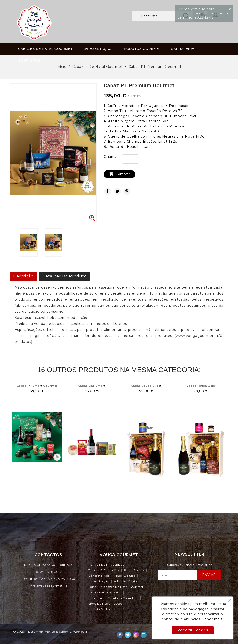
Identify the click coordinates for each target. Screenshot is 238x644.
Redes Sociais (134, 570)
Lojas (92, 587)
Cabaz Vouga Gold (201, 386)
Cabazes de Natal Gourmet (45, 49)
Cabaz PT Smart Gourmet (37, 386)
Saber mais (213, 619)
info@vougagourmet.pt (48, 586)
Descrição (23, 276)
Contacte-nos (99, 576)
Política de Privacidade (106, 565)
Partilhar (108, 191)
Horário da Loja (101, 609)
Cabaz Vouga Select (146, 386)
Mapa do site (125, 576)
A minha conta (126, 581)
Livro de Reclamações (105, 604)
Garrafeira (183, 49)
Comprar (119, 174)
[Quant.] (128, 159)
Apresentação (97, 49)
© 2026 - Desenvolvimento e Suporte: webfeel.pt (52, 632)
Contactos (29, 61)
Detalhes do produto (64, 276)
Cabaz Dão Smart (92, 386)
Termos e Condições (104, 570)
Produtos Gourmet (141, 49)
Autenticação (99, 581)
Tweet (117, 191)
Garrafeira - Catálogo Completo (113, 598)
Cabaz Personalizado (105, 592)
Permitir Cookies (193, 630)
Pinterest (127, 191)
